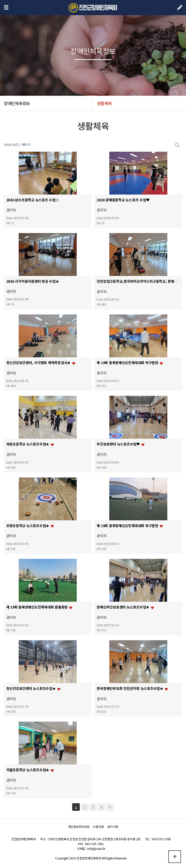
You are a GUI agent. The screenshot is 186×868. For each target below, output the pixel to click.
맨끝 (110, 807)
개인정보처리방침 (79, 827)
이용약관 (98, 827)
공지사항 (113, 827)
